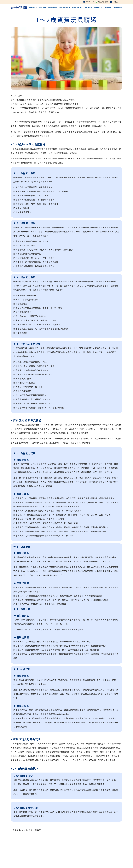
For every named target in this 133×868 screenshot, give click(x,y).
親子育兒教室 (77, 8)
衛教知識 (88, 8)
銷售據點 (98, 8)
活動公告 (108, 8)
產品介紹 (42, 8)
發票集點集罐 (65, 8)
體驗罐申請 (53, 8)
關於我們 (33, 8)
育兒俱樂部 (118, 8)
